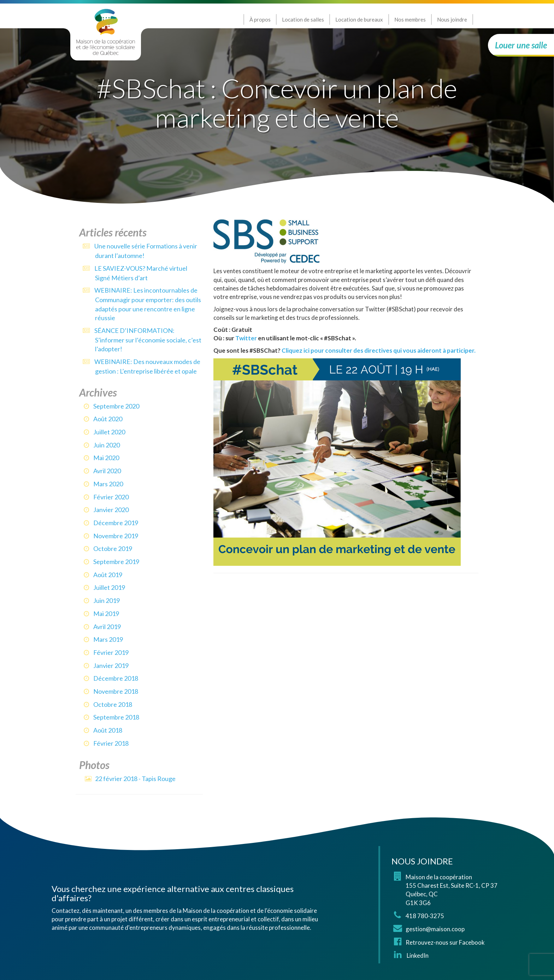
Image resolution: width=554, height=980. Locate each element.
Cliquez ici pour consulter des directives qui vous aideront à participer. (379, 350)
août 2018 (108, 730)
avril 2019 (107, 627)
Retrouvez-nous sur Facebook (445, 942)
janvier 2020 (111, 510)
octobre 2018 (113, 704)
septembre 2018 (116, 717)
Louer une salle (521, 45)
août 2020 (108, 419)
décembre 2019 (116, 523)
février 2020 (111, 497)
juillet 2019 (109, 587)
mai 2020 (106, 458)
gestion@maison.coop (435, 929)
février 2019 (111, 652)
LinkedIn (417, 955)
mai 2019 (106, 614)
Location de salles (303, 19)
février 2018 (111, 743)
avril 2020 (107, 471)
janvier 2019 (111, 665)
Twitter (246, 338)
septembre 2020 (116, 406)
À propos (260, 19)
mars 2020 (108, 484)
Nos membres (410, 19)
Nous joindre (452, 19)
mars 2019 (108, 639)
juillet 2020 (109, 432)
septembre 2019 (116, 562)
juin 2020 (107, 445)
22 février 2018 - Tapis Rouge (135, 779)
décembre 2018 (116, 678)
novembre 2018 (116, 691)
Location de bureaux (359, 19)
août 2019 (108, 575)
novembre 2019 (116, 536)
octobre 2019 (113, 548)
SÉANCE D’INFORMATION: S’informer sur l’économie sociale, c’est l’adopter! (148, 340)
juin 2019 (107, 600)
